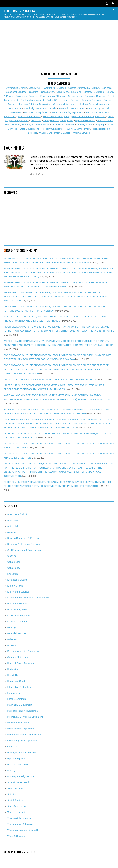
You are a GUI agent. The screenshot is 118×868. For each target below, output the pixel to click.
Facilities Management (32, 100)
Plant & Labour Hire (17, 764)
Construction (48, 92)
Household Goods (47, 108)
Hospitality (29, 108)
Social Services (15, 800)
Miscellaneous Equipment (56, 116)
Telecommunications (52, 129)
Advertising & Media (17, 88)
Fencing (75, 100)
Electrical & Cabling (94, 92)
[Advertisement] (59, 46)
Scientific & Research (63, 125)
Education (76, 92)
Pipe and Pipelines (85, 120)
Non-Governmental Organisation (88, 116)
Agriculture (35, 88)
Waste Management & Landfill (55, 133)
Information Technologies (72, 108)
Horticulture (15, 108)
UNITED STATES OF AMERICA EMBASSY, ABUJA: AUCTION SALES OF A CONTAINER (50, 379)
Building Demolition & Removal (23, 538)
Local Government (17, 699)
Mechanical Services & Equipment (25, 717)
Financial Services (91, 100)
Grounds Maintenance (65, 104)
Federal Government (57, 100)
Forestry (12, 104)
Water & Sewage (81, 133)
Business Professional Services (24, 544)
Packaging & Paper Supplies (58, 120)
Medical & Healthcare (29, 116)
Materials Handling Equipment (67, 112)
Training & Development (78, 129)
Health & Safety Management (94, 104)
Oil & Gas (36, 120)
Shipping (99, 125)
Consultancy (63, 92)
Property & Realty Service (35, 125)
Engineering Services (27, 96)
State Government (29, 129)
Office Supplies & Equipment (22, 741)
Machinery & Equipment (37, 112)
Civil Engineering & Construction (24, 550)
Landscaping (94, 108)
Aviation (62, 88)
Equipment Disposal (95, 96)
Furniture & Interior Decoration (35, 104)
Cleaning (34, 92)
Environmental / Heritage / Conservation (61, 96)
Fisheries (108, 100)
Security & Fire (84, 125)
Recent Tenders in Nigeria (22, 250)
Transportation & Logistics (21, 824)
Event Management (17, 609)
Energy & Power (16, 586)
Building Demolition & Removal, (84, 88)
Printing (16, 125)
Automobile (49, 88)
